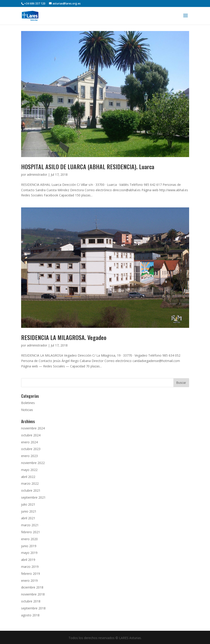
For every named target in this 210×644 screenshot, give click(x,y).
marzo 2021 (30, 525)
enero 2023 (29, 456)
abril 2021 (28, 518)
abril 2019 (28, 560)
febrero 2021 (31, 532)
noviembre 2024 (33, 428)
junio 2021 (29, 511)
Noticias (27, 410)
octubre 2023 (31, 449)
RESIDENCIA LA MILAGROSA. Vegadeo (64, 337)
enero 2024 (29, 442)
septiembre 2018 (33, 608)
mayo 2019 (29, 553)
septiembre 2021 (33, 497)
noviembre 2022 (33, 463)
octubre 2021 (31, 490)
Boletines (28, 403)
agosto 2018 (30, 615)
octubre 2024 (31, 435)
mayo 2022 (29, 470)
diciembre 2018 (32, 587)
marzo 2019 (30, 567)
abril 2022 (28, 477)
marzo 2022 (30, 483)
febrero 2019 (31, 574)
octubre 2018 (31, 601)
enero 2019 (29, 581)
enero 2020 (29, 539)
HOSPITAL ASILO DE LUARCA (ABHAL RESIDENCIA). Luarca (88, 167)
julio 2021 (28, 504)
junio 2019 (29, 546)
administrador (37, 174)
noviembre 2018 (33, 594)
